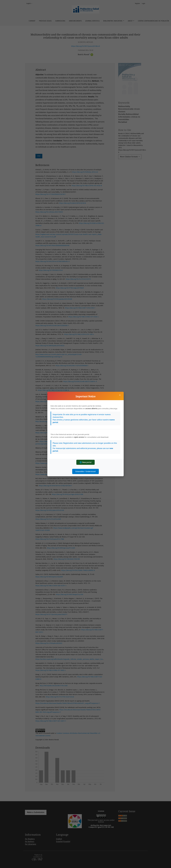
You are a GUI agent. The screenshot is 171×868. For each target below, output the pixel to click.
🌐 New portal (86, 462)
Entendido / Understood (85, 471)
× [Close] (120, 395)
